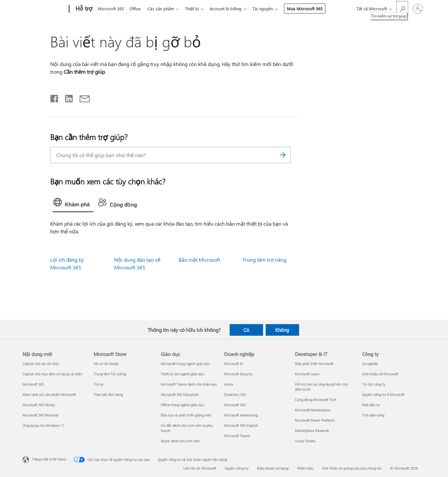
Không (282, 330)
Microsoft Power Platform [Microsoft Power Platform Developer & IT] (315, 420)
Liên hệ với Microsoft (200, 468)
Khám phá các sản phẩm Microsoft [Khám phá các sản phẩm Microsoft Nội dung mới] (49, 394)
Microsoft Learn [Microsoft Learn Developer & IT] (307, 374)
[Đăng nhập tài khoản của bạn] (418, 9)
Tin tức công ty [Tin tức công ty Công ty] (374, 384)
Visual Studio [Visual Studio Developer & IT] (305, 441)
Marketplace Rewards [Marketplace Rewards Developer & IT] (312, 430)
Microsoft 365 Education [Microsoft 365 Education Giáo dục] (180, 394)
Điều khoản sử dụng (273, 468)
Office (136, 9)
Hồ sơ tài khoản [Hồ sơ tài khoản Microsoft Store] (106, 364)
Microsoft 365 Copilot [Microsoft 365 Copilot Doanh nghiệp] (241, 425)
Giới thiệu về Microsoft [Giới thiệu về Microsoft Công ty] (380, 374)
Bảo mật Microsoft (199, 260)
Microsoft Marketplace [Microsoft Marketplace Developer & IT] (313, 410)
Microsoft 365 (111, 9)
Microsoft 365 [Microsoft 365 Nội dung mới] (33, 384)
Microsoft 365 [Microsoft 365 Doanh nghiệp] (235, 405)
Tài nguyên (269, 9)
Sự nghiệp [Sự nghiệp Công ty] (370, 364)
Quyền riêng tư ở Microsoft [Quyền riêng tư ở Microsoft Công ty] (383, 394)
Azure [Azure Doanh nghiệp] (229, 384)
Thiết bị (196, 9)
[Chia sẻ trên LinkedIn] (66, 97)
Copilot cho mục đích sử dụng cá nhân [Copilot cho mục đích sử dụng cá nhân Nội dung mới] (52, 374)
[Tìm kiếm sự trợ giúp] (402, 8)
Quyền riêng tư (237, 468)
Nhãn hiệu (305, 468)
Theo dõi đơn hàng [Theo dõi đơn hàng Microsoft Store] (108, 394)
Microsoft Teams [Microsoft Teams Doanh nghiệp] (237, 436)
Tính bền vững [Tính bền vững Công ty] (373, 415)
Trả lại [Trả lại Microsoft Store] (99, 384)
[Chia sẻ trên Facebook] (55, 97)
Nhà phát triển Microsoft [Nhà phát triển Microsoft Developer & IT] (314, 364)
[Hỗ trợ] (83, 9)
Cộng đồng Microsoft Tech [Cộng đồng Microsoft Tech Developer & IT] (316, 400)
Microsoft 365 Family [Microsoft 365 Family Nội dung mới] (39, 405)
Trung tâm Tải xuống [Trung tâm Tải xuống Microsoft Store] (110, 374)
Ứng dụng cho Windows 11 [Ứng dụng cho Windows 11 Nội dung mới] (44, 425)
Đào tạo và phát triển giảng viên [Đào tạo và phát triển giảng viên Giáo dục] (186, 415)
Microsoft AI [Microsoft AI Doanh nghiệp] (234, 364)
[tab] (73, 204)
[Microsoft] (45, 9)
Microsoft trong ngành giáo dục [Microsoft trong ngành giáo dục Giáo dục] (185, 364)
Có (246, 330)
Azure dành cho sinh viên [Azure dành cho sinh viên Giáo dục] (180, 441)
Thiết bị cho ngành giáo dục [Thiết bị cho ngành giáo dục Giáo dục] (183, 374)
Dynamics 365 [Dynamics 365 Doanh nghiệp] (235, 394)
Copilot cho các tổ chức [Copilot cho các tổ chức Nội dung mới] (41, 364)
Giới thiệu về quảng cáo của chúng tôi (352, 468)
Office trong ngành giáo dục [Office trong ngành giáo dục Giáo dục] (183, 405)
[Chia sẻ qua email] (82, 97)
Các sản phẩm (163, 9)
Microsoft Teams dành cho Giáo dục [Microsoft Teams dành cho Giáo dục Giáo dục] (189, 384)
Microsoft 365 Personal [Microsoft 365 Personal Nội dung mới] (41, 415)
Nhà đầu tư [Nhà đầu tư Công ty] (371, 405)
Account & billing (231, 9)
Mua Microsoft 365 (311, 9)
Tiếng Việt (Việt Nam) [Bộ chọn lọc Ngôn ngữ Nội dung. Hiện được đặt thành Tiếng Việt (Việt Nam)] (49, 459)
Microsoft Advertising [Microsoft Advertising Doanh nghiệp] (241, 415)
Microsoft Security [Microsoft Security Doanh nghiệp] (238, 374)
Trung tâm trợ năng (264, 260)
